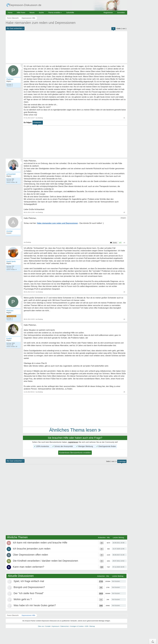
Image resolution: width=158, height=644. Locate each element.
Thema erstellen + (55, 12)
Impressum (55, 626)
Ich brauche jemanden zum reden (32, 549)
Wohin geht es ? (23, 599)
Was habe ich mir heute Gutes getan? (35, 605)
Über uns (41, 626)
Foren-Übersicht (13, 615)
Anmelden (121, 12)
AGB (86, 626)
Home (10, 12)
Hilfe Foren (21, 12)
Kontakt (48, 626)
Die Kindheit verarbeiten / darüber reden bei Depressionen (46, 561)
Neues (32, 12)
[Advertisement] (66, 47)
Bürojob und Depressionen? (29, 587)
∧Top (153, 641)
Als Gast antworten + (15, 28)
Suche (41, 12)
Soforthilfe (70, 12)
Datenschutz (65, 626)
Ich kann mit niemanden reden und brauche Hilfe (40, 543)
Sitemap (92, 626)
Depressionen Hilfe (28, 615)
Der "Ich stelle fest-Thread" (29, 593)
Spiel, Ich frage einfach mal (29, 581)
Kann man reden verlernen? (29, 567)
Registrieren (108, 12)
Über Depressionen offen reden (31, 555)
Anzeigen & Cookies (77, 626)
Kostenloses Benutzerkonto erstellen (75, 453)
